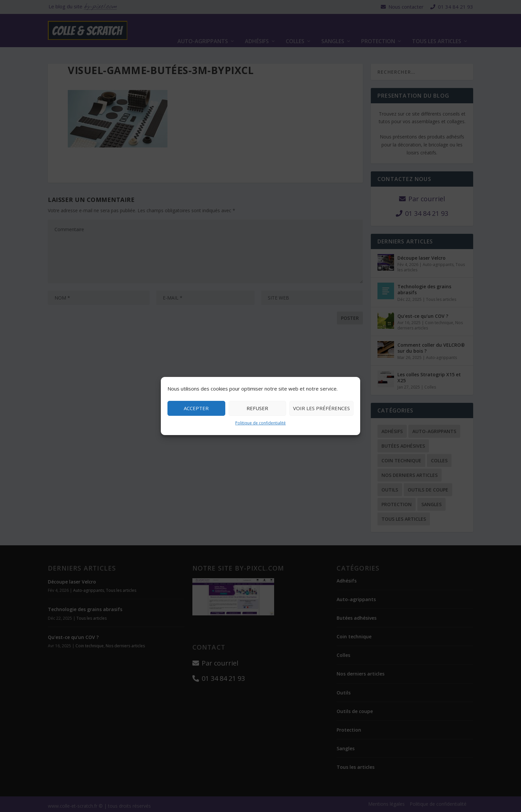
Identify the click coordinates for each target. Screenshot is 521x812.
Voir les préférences (321, 408)
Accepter (196, 408)
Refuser (257, 408)
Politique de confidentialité (260, 423)
